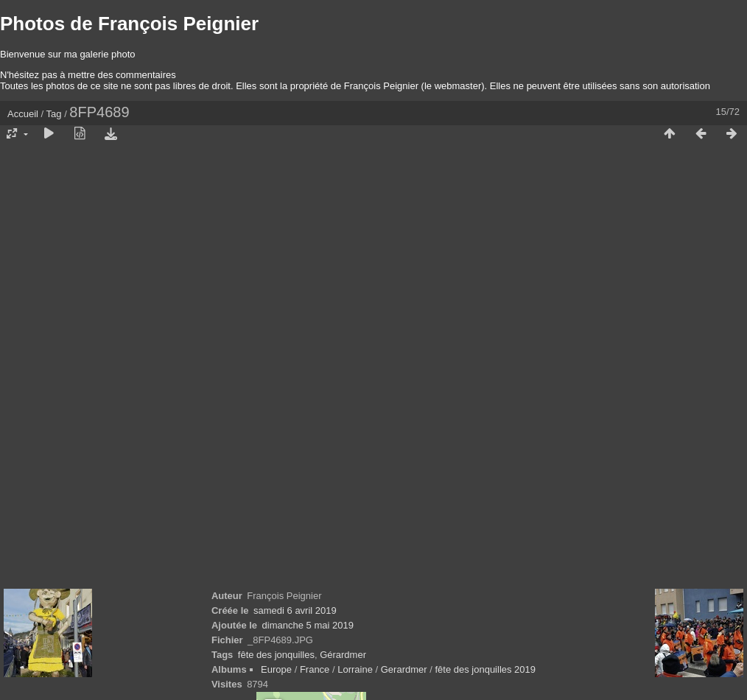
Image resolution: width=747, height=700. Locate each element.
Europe (276, 669)
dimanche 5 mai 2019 (308, 625)
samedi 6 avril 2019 (295, 610)
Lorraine (355, 669)
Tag (54, 114)
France (315, 669)
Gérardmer (343, 655)
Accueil (23, 114)
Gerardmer (404, 669)
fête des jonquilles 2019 (485, 669)
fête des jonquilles (276, 655)
